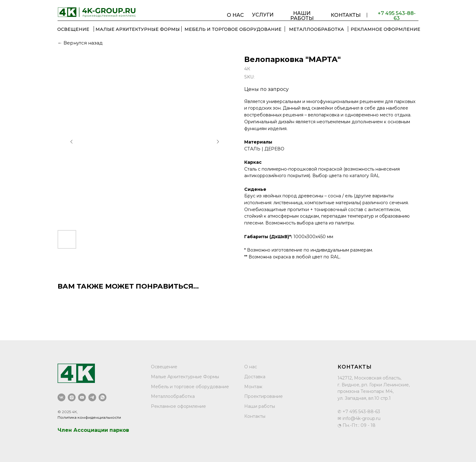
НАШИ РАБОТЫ (302, 16)
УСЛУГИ (263, 15)
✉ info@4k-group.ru (359, 418)
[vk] (61, 397)
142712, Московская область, (369, 378)
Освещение (164, 367)
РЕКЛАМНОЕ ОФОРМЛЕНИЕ (385, 29)
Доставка (255, 377)
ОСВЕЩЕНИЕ (73, 29)
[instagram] (72, 397)
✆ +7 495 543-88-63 (359, 412)
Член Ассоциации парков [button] (93, 430)
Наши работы (260, 406)
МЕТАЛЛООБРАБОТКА (317, 29)
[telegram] (92, 397)
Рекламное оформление (178, 406)
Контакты (255, 416)
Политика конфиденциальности (89, 417)
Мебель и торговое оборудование (190, 387)
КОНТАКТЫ (346, 15)
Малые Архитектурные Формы (138, 29)
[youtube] (82, 397)
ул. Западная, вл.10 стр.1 (364, 398)
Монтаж (253, 387)
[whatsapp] (103, 397)
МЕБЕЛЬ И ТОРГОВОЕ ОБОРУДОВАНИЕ (233, 29)
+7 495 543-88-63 (397, 16)
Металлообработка (173, 396)
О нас (251, 367)
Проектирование (264, 396)
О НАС (235, 15)
